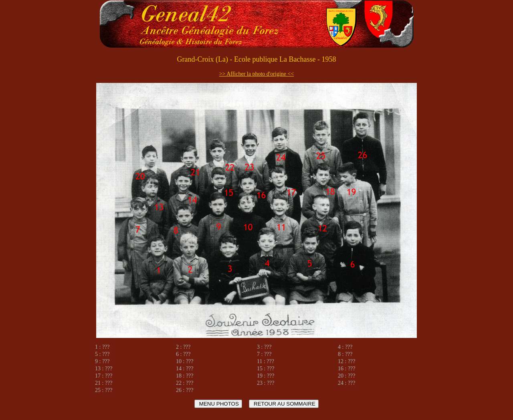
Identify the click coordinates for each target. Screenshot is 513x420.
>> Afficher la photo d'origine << (257, 74)
